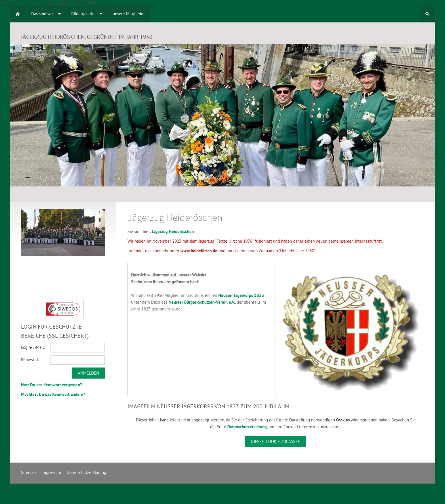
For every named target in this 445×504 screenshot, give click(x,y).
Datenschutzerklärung (247, 427)
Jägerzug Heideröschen (173, 231)
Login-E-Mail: (33, 347)
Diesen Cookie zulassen (276, 441)
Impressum (51, 472)
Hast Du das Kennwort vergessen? (52, 385)
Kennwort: (30, 359)
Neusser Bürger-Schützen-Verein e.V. (202, 302)
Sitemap (28, 472)
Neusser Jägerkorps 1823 (241, 295)
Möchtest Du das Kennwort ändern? (53, 394)
